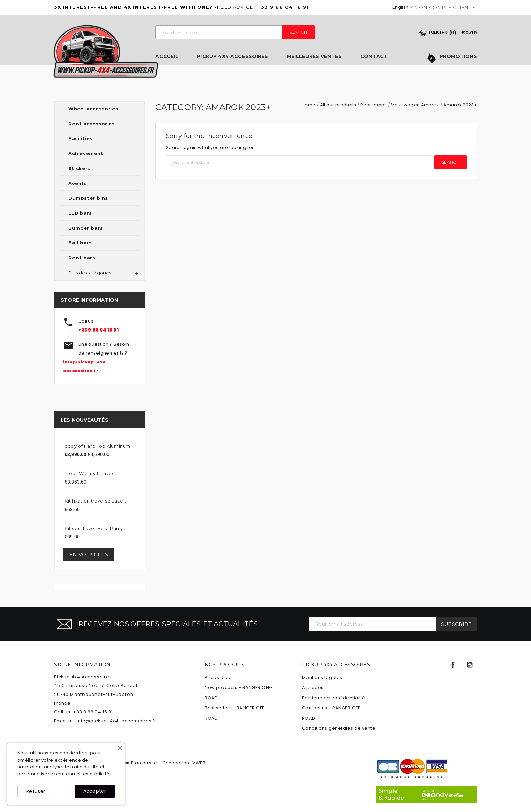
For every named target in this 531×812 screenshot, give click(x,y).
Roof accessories (92, 124)
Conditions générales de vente (339, 728)
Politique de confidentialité (334, 698)
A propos (313, 688)
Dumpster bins (88, 198)
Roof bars (82, 258)
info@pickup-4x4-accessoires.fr (116, 721)
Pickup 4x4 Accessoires (233, 56)
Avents (78, 183)
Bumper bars (86, 228)
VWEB (199, 763)
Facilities (81, 138)
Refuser (36, 791)
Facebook (453, 665)
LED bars (80, 213)
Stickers (79, 168)
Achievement (86, 153)
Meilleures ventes (314, 56)
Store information (82, 665)
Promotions (458, 57)
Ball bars (80, 243)
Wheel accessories (93, 109)
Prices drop (218, 677)
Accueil (167, 56)
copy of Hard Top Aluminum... (99, 446)
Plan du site (144, 763)
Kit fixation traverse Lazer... (97, 501)
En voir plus (89, 555)
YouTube (470, 665)
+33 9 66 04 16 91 (98, 330)
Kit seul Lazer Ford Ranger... (98, 528)
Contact (374, 56)
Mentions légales (322, 677)
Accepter (95, 791)
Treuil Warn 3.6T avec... (92, 473)
